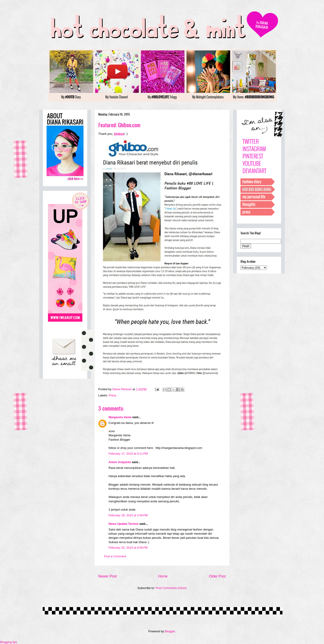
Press (113, 395)
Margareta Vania (120, 417)
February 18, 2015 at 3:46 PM (128, 515)
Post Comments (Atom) (171, 588)
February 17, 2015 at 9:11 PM (128, 454)
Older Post (217, 576)
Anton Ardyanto (120, 462)
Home (163, 576)
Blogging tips (8, 642)
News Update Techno (124, 524)
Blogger (170, 631)
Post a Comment (115, 556)
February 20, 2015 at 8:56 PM (128, 548)
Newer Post (108, 576)
